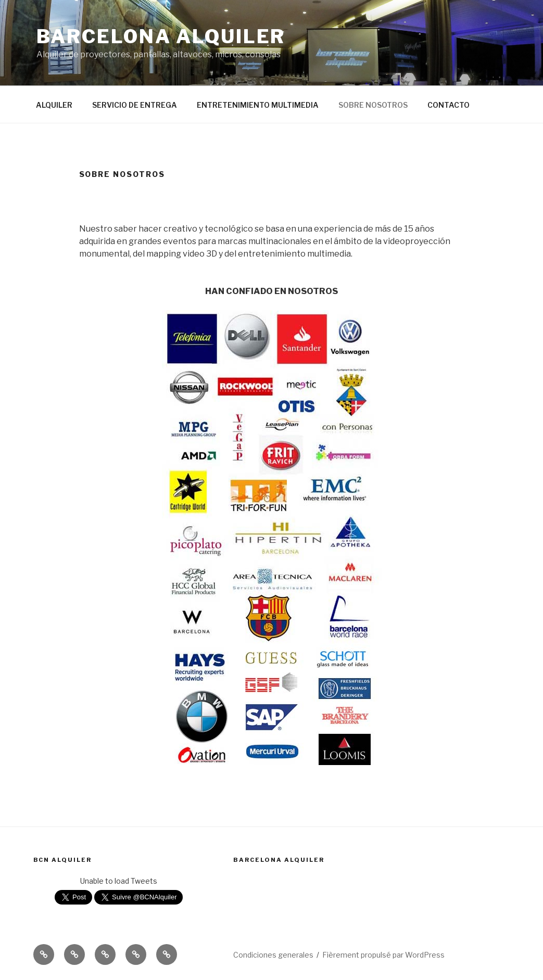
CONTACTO (449, 105)
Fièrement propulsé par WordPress (383, 955)
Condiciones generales (273, 955)
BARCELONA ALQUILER (161, 36)
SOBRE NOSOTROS (373, 105)
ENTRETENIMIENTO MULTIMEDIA (258, 105)
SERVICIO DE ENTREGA (135, 105)
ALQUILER (54, 105)
